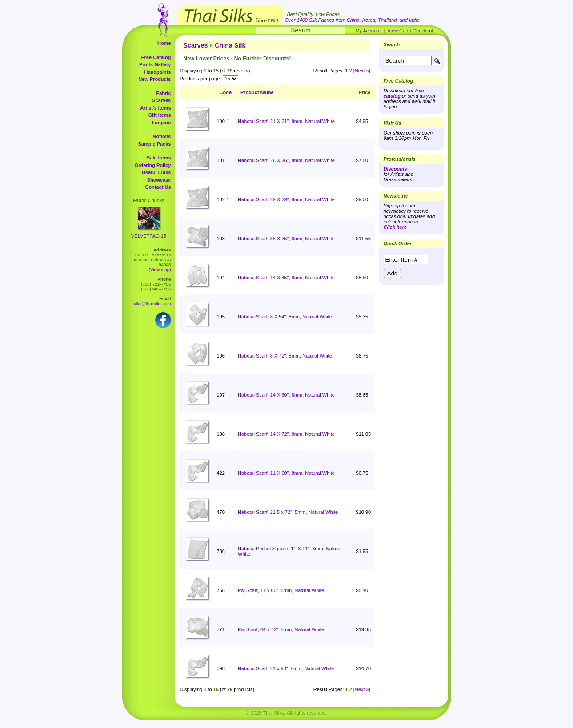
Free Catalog (156, 57)
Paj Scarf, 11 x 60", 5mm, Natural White (281, 590)
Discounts (395, 169)
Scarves (161, 100)
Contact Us (158, 187)
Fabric (163, 93)
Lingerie (162, 123)
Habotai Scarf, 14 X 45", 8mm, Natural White (286, 278)
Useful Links (156, 172)
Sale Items (159, 158)
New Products (154, 79)
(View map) (160, 269)
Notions (162, 136)
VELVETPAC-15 (149, 236)
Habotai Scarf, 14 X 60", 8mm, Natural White (286, 395)
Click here (395, 227)
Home (164, 43)
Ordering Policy (153, 165)
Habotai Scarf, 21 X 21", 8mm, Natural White (286, 121)
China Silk (230, 45)
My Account (368, 31)
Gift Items (160, 115)
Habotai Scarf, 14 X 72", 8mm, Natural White (286, 434)
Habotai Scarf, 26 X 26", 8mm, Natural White (286, 160)
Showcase (159, 180)
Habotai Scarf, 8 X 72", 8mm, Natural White (285, 356)
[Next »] (362, 71)
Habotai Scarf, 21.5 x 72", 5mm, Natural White (288, 512)
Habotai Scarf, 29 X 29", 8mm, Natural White (286, 199)
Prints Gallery (155, 64)
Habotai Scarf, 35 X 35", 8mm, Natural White (286, 239)
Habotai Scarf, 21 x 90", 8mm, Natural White (286, 668)
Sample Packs (155, 144)
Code (226, 92)
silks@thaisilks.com (152, 304)
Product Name (257, 92)
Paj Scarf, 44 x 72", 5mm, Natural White (281, 629)
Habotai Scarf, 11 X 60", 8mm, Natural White (286, 473)
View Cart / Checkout (410, 31)
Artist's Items (155, 108)
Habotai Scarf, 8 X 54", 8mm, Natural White (285, 317)
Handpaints (158, 72)
